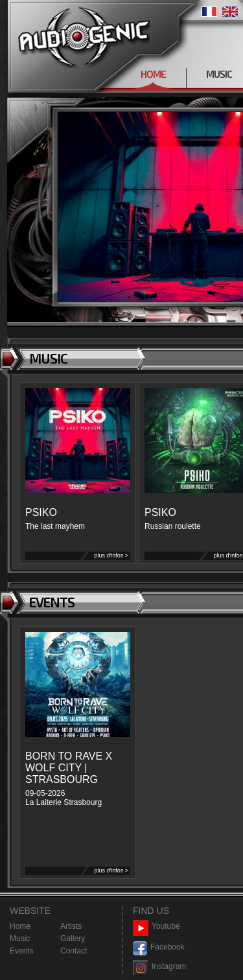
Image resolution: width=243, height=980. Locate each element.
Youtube (156, 927)
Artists (71, 926)
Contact (74, 951)
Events (22, 951)
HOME (153, 74)
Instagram (159, 967)
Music (20, 939)
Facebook (159, 947)
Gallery (73, 939)
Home (20, 926)
